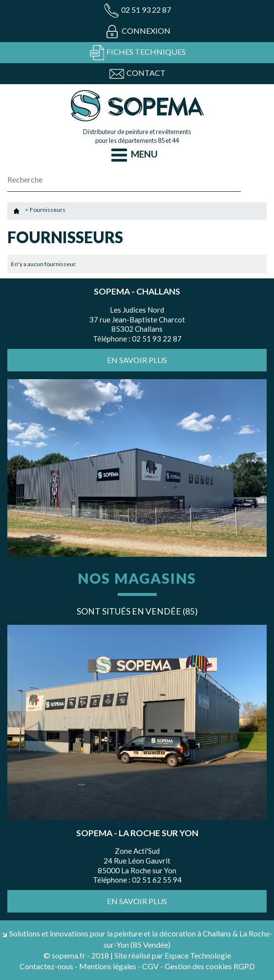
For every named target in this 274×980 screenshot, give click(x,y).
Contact (137, 74)
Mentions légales (108, 966)
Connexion (137, 32)
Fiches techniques (137, 53)
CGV (150, 966)
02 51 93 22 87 (137, 11)
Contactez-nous (46, 966)
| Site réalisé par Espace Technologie (171, 955)
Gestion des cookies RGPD (210, 966)
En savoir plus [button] (137, 360)
